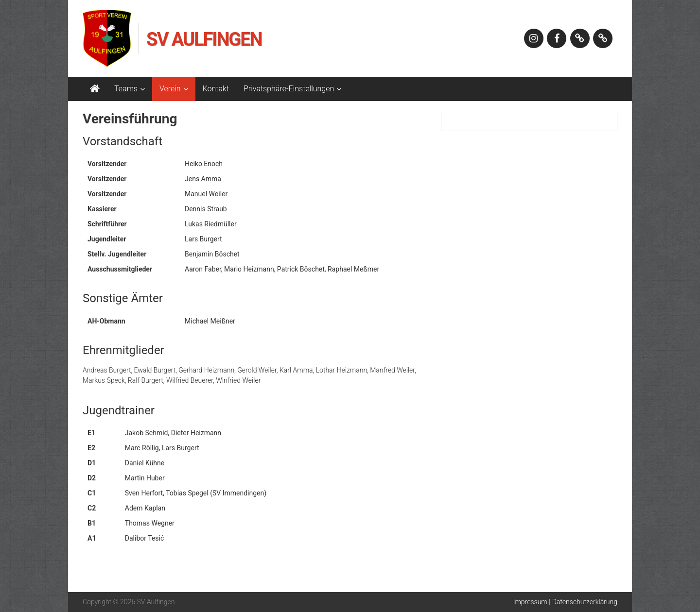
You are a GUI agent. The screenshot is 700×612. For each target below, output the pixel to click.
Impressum (530, 602)
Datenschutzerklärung (585, 602)
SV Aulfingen (204, 39)
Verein (170, 89)
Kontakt (216, 89)
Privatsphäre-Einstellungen (289, 89)
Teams (126, 89)
